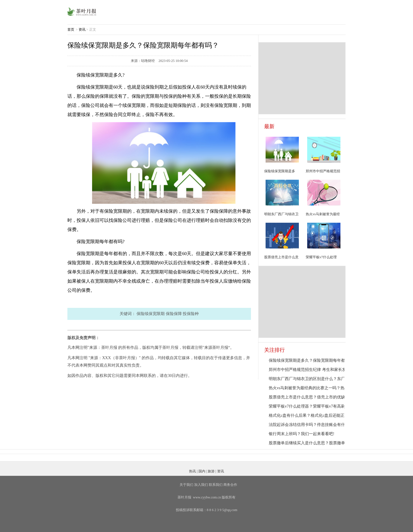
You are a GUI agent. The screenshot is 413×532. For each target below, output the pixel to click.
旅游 (211, 471)
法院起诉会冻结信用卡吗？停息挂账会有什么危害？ (315, 425)
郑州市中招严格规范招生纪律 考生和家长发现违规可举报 (320, 370)
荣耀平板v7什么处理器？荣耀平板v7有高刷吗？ (311, 406)
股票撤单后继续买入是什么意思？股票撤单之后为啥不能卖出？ (325, 443)
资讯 (82, 30)
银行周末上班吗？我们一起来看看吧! (302, 434)
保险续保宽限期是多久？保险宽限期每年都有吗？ (313, 360)
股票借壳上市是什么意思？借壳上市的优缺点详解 (313, 397)
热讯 (192, 471)
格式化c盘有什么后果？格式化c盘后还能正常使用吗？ (317, 415)
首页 (71, 30)
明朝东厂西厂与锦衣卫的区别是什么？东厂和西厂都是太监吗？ (325, 379)
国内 (202, 471)
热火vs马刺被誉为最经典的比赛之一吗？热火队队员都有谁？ (323, 388)
